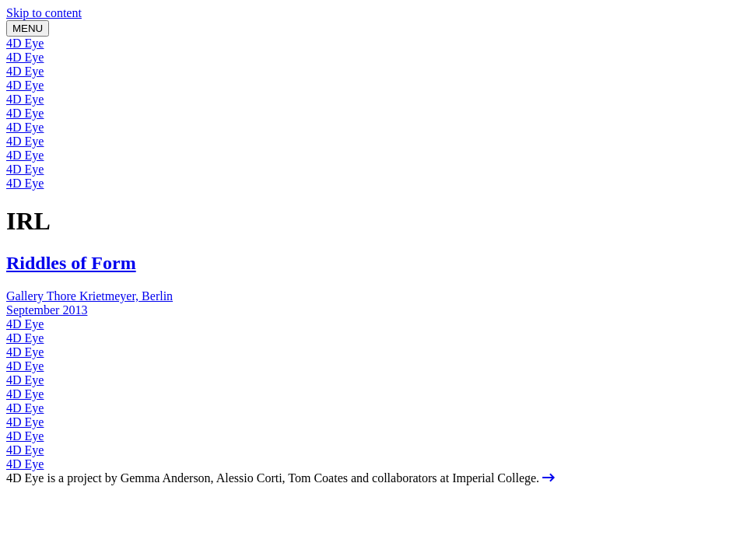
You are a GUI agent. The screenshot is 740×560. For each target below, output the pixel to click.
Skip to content (44, 13)
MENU (28, 28)
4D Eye (25, 43)
